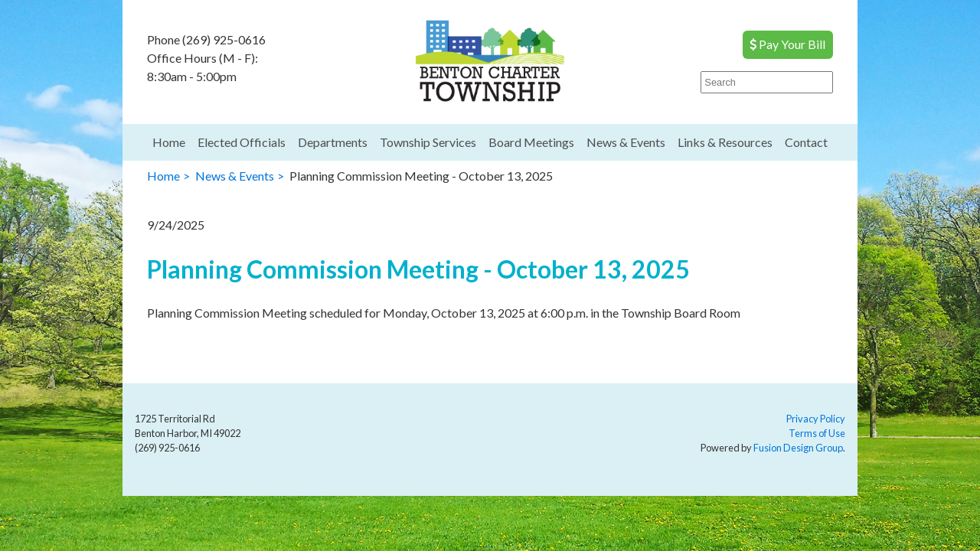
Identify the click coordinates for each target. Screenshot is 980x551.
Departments (333, 142)
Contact (806, 142)
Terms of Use (817, 433)
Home (169, 142)
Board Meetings (531, 142)
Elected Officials (242, 142)
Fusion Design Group (798, 448)
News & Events (626, 142)
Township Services (428, 142)
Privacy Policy (816, 419)
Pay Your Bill (787, 44)
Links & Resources (725, 142)
